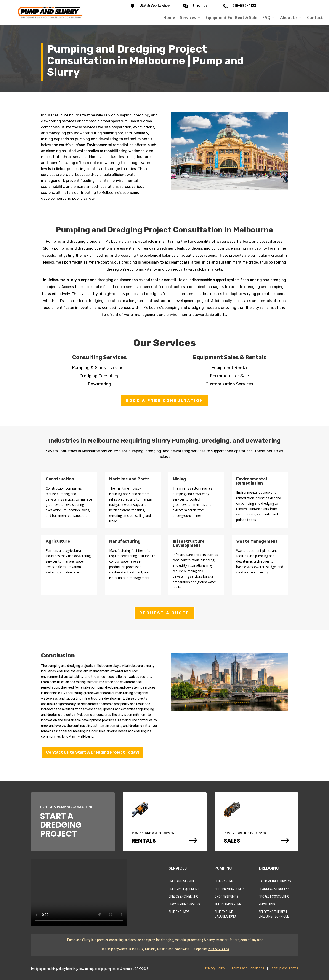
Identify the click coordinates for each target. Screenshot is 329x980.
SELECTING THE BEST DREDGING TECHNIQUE (274, 914)
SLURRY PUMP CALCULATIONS (225, 914)
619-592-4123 (244, 6)
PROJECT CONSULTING (274, 897)
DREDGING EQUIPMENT (184, 889)
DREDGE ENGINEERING (183, 897)
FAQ (266, 18)
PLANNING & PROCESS (274, 889)
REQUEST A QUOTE (164, 613)
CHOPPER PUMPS (226, 897)
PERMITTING (267, 904)
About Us (289, 18)
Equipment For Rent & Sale (231, 18)
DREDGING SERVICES (183, 881)
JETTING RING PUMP (228, 904)
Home (169, 18)
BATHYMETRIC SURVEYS (275, 881)
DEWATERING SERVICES (184, 904)
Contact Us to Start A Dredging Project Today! (93, 752)
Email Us (200, 6)
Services (188, 18)
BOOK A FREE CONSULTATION (165, 401)
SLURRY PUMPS (179, 912)
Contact (315, 18)
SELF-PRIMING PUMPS (230, 889)
